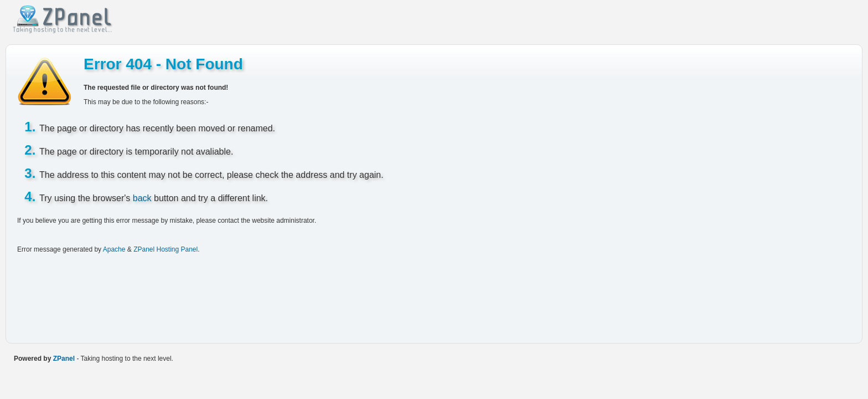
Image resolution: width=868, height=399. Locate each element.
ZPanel (64, 359)
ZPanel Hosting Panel (166, 249)
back (142, 198)
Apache (114, 249)
